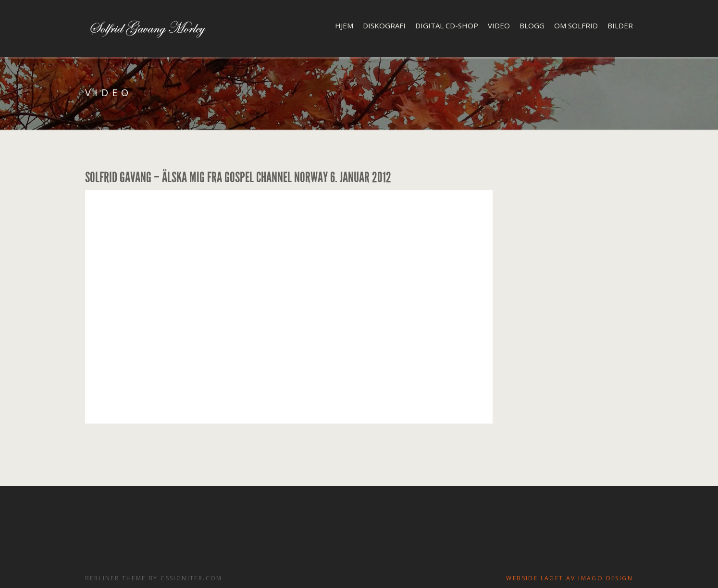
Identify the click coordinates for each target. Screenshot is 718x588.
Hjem (344, 25)
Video (499, 25)
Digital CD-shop (447, 25)
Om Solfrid (576, 25)
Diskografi (384, 25)
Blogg (532, 25)
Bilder (620, 25)
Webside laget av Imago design (569, 578)
